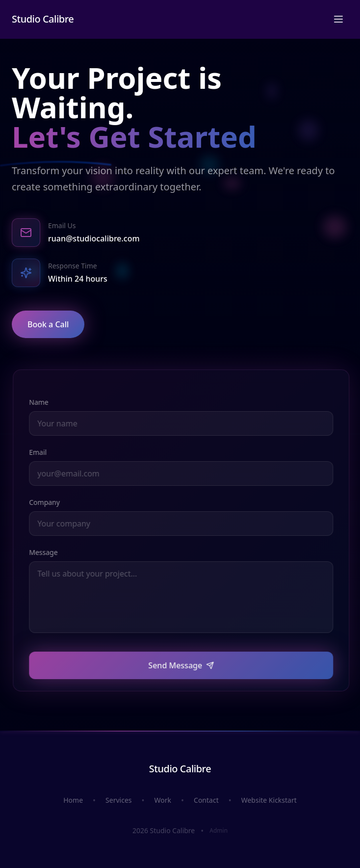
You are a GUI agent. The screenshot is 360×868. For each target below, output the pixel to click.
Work (163, 800)
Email (42, 452)
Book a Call (47, 323)
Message (47, 551)
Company (48, 502)
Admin (219, 831)
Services (118, 800)
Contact (206, 800)
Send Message (185, 671)
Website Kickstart (269, 800)
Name (42, 402)
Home (73, 800)
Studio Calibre (43, 13)
